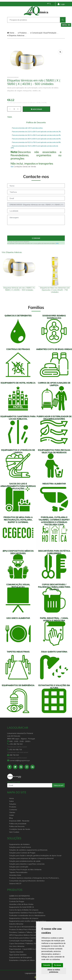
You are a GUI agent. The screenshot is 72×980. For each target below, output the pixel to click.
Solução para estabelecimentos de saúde (25, 861)
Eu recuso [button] (58, 965)
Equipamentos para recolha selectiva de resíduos (28, 921)
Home (11, 33)
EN (52, 4)
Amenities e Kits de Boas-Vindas (21, 904)
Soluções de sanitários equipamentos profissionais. (28, 850)
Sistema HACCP (15, 884)
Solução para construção (19, 867)
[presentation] (36, 231)
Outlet (12, 815)
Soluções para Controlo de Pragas (22, 853)
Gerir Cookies (14, 832)
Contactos (13, 810)
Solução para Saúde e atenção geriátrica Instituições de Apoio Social (35, 856)
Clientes (12, 812)
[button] (66, 25)
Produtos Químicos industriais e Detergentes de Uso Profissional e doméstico (34, 878)
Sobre (11, 801)
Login (61, 4)
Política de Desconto (17, 826)
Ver (12, 166)
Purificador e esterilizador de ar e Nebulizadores (27, 915)
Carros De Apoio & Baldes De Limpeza (24, 910)
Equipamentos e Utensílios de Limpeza (24, 918)
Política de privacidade (18, 824)
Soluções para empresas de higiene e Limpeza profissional (31, 858)
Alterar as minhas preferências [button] (54, 971)
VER (57, 243)
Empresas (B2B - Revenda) (19, 821)
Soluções (13, 804)
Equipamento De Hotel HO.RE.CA (22, 907)
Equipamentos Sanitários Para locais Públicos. (27, 913)
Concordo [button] (47, 965)
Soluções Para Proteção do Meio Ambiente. (26, 870)
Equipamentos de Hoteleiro (19, 844)
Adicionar (36, 109)
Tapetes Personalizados (18, 872)
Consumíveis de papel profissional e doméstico (27, 881)
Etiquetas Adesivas (16, 35)
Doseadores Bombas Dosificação (22, 899)
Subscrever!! (58, 785)
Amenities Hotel (15, 875)
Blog (11, 818)
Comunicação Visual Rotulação (43, 33)
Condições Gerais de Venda (20, 829)
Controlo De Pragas (17, 901)
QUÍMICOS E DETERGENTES (20, 896)
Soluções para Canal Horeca (20, 847)
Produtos (22, 33)
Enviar (36, 238)
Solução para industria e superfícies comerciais (27, 864)
